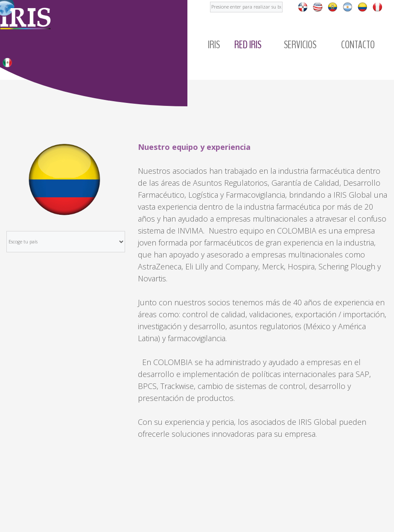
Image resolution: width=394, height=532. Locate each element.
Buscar (210, 0)
